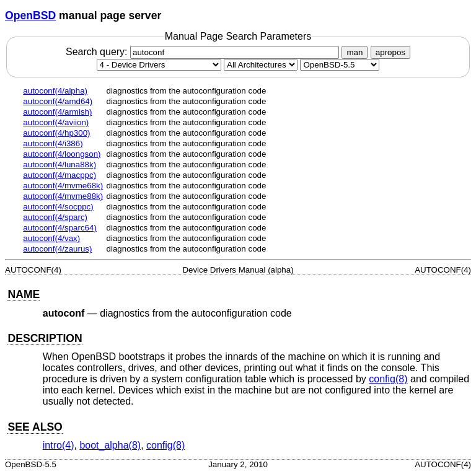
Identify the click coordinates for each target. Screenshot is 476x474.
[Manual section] (159, 65)
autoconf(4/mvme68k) (63, 186)
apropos (390, 52)
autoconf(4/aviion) (56, 122)
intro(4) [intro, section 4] (59, 445)
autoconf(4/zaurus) (57, 249)
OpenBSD (30, 15)
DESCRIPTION (45, 338)
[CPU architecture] (261, 65)
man (355, 52)
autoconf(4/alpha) (55, 91)
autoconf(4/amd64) (58, 101)
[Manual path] (340, 65)
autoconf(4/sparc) (55, 217)
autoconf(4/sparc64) (60, 228)
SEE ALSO (35, 427)
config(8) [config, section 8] (388, 379)
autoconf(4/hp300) (56, 133)
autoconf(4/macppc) (59, 175)
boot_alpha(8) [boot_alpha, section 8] (110, 445)
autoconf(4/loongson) (62, 154)
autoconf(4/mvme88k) (63, 196)
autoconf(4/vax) (51, 238)
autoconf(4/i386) (53, 143)
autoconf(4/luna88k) (59, 165)
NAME (24, 294)
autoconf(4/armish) (57, 112)
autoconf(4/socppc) (58, 207)
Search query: (204, 52)
